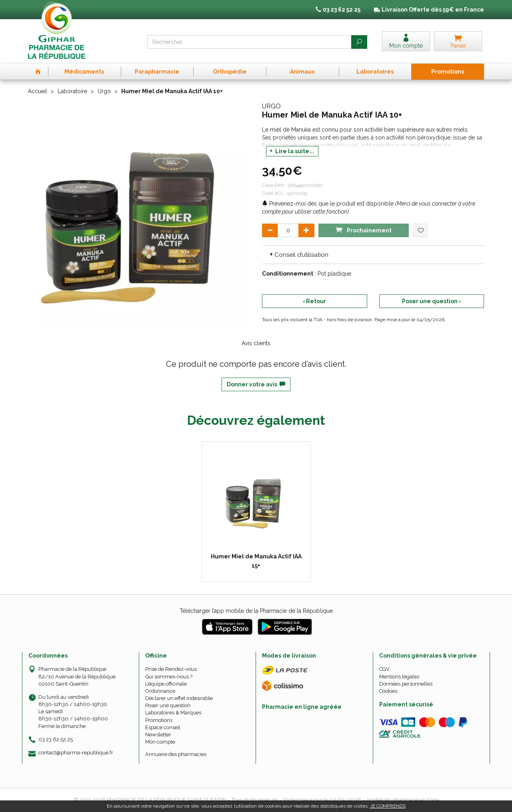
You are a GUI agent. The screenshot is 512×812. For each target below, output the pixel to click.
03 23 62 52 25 (56, 739)
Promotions (159, 720)
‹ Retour (314, 301)
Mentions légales (399, 677)
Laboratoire (72, 91)
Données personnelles (406, 684)
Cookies (388, 691)
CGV (384, 669)
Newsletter (158, 735)
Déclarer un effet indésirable (179, 698)
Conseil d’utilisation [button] (298, 255)
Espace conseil (163, 727)
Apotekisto (403, 800)
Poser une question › (431, 301)
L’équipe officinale (166, 684)
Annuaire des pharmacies (176, 754)
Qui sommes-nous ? (169, 677)
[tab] (373, 254)
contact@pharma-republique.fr (76, 753)
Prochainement (364, 230)
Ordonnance (160, 691)
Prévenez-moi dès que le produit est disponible (328, 204)
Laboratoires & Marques (173, 713)
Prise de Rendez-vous (171, 669)
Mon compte (160, 742)
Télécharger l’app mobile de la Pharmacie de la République (256, 611)
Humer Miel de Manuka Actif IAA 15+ (256, 561)
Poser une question (168, 705)
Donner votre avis (256, 384)
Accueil (38, 91)
